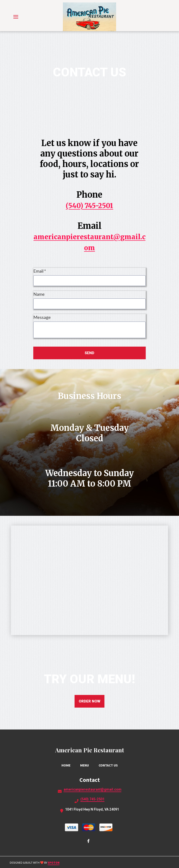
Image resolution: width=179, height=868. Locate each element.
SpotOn (54, 863)
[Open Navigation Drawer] (16, 17)
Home (67, 765)
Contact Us (110, 765)
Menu (86, 765)
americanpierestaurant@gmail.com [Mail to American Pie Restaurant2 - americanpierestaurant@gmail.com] (93, 789)
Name (39, 294)
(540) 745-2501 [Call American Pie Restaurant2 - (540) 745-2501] (92, 799)
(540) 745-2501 (89, 206)
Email (40, 271)
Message (42, 317)
